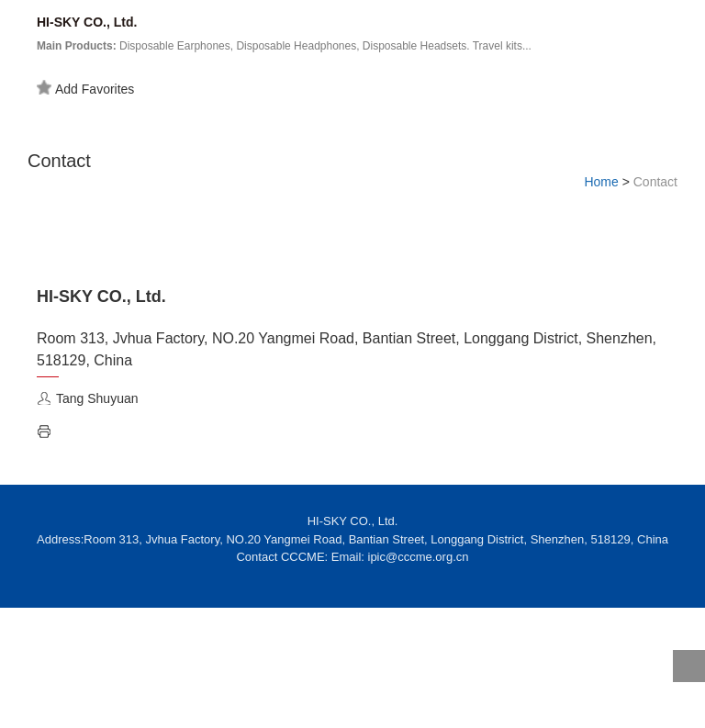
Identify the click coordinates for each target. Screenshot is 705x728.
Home (601, 182)
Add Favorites (85, 88)
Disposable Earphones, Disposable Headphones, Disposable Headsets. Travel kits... (284, 46)
